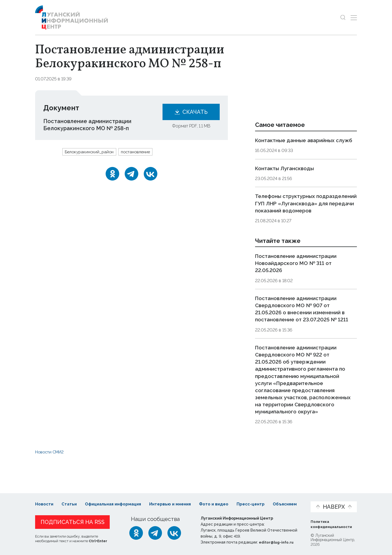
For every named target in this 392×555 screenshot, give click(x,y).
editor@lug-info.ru (277, 542)
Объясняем (289, 499)
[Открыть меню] (354, 18)
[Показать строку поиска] (343, 18)
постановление (141, 152)
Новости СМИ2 (51, 466)
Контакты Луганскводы (287, 175)
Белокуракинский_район (91, 152)
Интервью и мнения (165, 502)
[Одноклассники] (112, 174)
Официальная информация (102, 502)
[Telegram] (131, 174)
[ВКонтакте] (151, 174)
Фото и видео (210, 502)
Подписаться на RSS (73, 522)
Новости (45, 499)
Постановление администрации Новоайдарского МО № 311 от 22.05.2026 (299, 277)
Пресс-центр (248, 502)
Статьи (71, 499)
